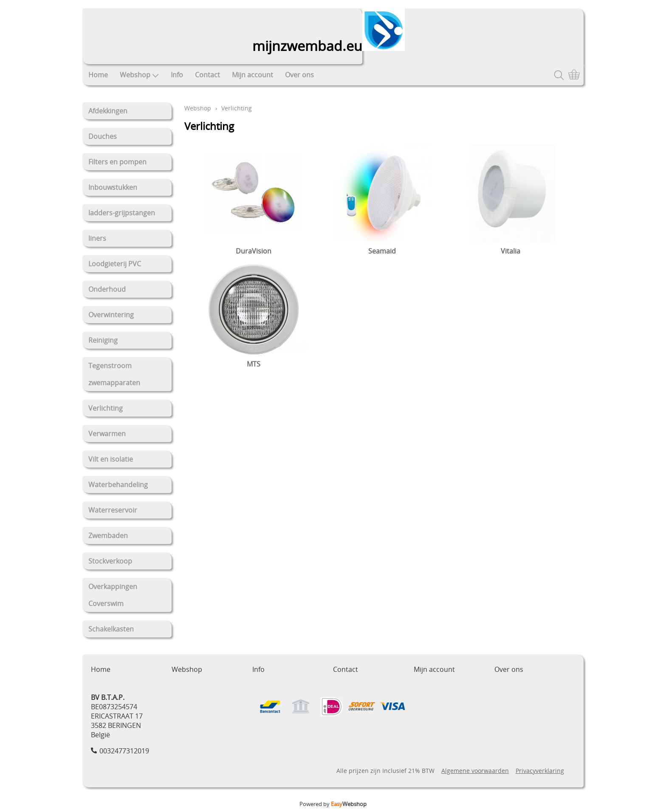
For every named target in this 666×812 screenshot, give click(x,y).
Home (98, 75)
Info (177, 75)
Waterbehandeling (118, 485)
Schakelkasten (111, 629)
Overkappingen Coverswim (113, 595)
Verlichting (106, 408)
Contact (207, 75)
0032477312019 (124, 751)
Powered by (333, 804)
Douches (103, 136)
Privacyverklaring (540, 771)
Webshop (139, 75)
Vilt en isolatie (111, 459)
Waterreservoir (113, 510)
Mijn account (253, 75)
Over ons (299, 75)
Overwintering (111, 315)
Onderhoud (107, 289)
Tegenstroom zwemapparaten (114, 374)
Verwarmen (107, 434)
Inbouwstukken (113, 187)
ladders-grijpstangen (122, 213)
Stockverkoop (110, 561)
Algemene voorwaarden (475, 771)
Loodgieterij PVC (115, 264)
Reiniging (103, 340)
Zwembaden (108, 536)
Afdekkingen (108, 111)
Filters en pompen (117, 162)
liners (97, 238)
